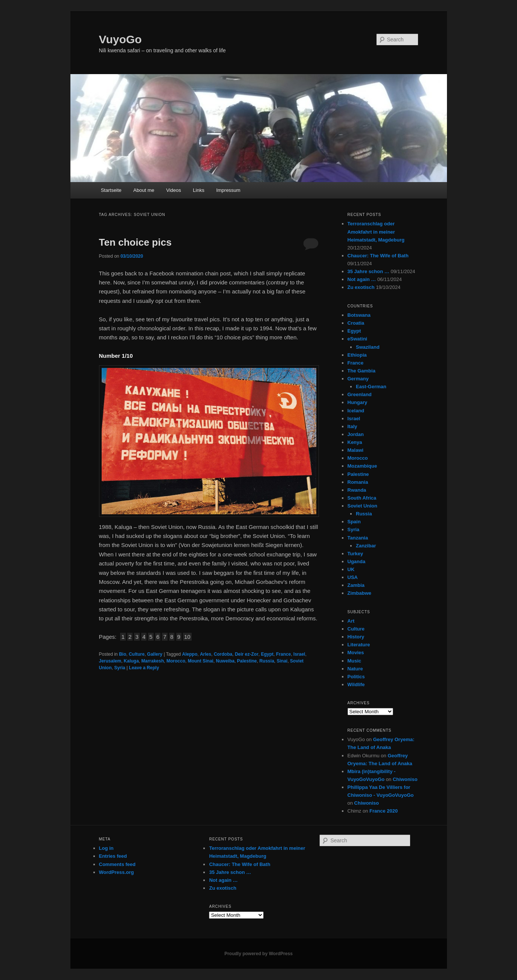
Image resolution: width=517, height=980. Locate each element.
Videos (174, 190)
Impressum (228, 190)
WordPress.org (117, 872)
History (356, 637)
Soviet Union (362, 506)
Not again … (362, 279)
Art (351, 621)
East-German (371, 387)
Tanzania (358, 538)
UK (351, 569)
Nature (355, 669)
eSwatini (358, 339)
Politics (356, 677)
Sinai (282, 661)
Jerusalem (110, 661)
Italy (352, 426)
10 (187, 637)
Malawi (356, 450)
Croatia (356, 323)
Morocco (176, 661)
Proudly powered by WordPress (258, 954)
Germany (358, 379)
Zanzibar (366, 546)
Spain (354, 522)
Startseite (111, 190)
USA (353, 577)
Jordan (356, 434)
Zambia (356, 585)
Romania (358, 482)
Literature (359, 645)
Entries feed (113, 856)
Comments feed (117, 864)
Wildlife (356, 684)
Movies (356, 653)
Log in (106, 848)
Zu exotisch (361, 287)
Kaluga (131, 661)
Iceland (356, 411)
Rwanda (357, 490)
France (283, 654)
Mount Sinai (201, 661)
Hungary (358, 402)
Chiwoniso (405, 779)
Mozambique (362, 466)
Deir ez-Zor (247, 654)
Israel (299, 654)
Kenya (355, 442)
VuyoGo (120, 39)
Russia (267, 661)
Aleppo (190, 654)
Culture (137, 654)
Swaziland (368, 347)
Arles (206, 654)
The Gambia (361, 371)
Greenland (360, 394)
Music (355, 661)
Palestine (247, 661)
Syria (120, 668)
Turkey (355, 554)
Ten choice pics (135, 242)
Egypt (267, 654)
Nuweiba (225, 661)
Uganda (357, 561)
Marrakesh (153, 661)
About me (144, 190)
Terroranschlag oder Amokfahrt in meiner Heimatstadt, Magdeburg (376, 232)
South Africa (362, 498)
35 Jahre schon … (368, 271)
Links (198, 190)
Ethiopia (357, 355)
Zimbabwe (360, 593)
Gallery (155, 654)
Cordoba (223, 654)
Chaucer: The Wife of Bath (378, 256)
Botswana (359, 315)
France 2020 (384, 811)
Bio (123, 654)
